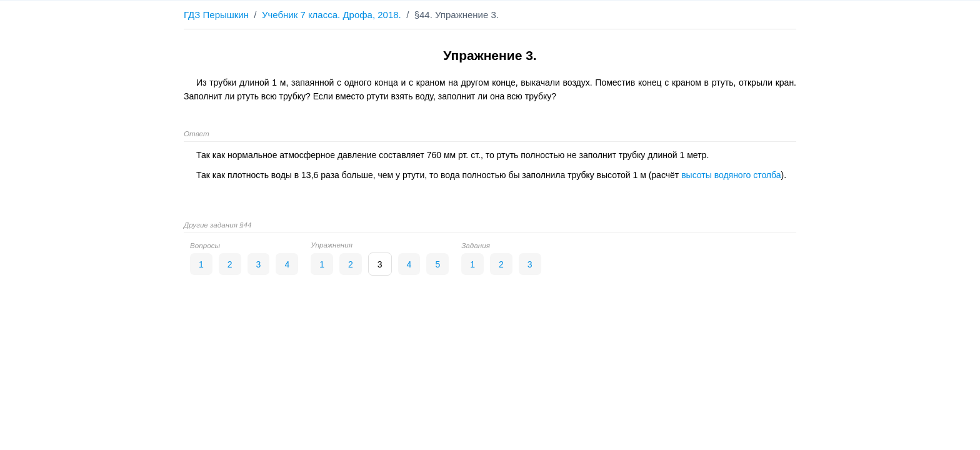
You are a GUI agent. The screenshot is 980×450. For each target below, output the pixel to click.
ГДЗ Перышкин (216, 15)
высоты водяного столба (731, 175)
